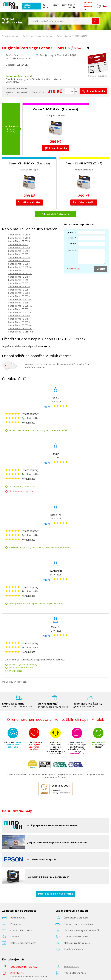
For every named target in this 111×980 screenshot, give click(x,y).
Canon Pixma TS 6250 (19, 257)
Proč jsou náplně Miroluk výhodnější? (58, 55)
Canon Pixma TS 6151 (19, 254)
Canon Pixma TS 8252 (19, 293)
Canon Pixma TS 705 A (19, 248)
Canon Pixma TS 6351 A (20, 273)
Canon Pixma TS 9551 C (20, 328)
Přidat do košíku (93, 91)
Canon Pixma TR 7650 (19, 238)
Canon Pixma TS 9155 (19, 319)
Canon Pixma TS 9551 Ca (20, 332)
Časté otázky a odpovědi (76, 918)
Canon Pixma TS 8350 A (20, 299)
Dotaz (71, 251)
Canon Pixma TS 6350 (19, 264)
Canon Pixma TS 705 (18, 244)
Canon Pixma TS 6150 (19, 251)
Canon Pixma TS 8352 (19, 309)
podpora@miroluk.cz (24, 967)
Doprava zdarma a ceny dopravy (80, 924)
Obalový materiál (72, 6)
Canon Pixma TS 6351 (19, 270)
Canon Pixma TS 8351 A (20, 306)
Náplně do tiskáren (28, 6)
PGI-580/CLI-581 (82, 36)
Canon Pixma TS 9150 (19, 316)
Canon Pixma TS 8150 (19, 277)
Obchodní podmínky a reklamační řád (82, 930)
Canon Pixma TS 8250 (19, 286)
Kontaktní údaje (71, 967)
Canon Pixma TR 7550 (19, 235)
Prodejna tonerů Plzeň (75, 973)
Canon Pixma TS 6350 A (20, 267)
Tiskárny (56, 5)
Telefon (72, 243)
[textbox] (60, 21)
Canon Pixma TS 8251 (19, 290)
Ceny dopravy (12, 82)
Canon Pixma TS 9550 (19, 322)
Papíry (64, 5)
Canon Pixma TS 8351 (19, 303)
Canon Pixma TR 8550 (19, 241)
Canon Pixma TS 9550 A (20, 325)
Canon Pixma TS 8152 (19, 283)
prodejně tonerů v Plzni (78, 364)
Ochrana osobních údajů (76, 937)
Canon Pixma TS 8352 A (20, 312)
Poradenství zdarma (74, 949)
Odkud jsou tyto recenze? (15, 682)
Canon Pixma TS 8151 (19, 280)
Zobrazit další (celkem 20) (56, 214)
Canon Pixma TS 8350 (19, 296)
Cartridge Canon (64, 36)
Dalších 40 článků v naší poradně (56, 894)
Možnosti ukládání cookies (77, 943)
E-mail (71, 238)
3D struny (45, 6)
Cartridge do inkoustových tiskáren (37, 36)
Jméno (71, 232)
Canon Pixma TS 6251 (19, 260)
